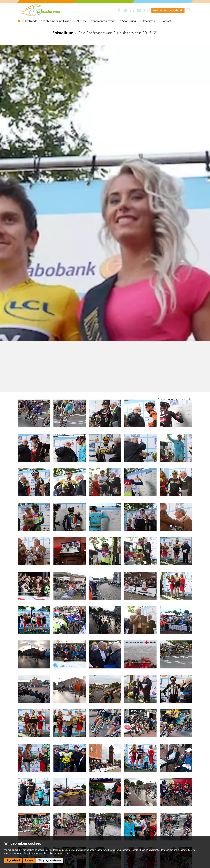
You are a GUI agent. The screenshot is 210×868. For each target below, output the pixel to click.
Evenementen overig (103, 21)
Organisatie (149, 21)
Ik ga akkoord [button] (13, 860)
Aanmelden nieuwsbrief (168, 10)
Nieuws (81, 21)
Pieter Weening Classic (57, 21)
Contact (166, 21)
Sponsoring (129, 21)
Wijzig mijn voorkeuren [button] (50, 860)
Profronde (31, 21)
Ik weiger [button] (29, 860)
